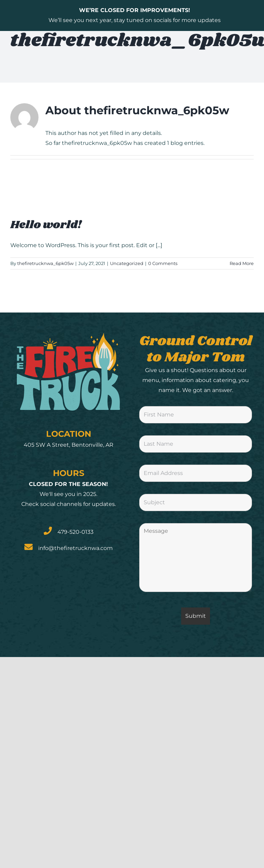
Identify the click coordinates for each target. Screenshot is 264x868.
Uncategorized (127, 263)
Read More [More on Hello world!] (242, 263)
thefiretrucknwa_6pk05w (45, 263)
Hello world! (46, 225)
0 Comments (163, 263)
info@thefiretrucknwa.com (75, 548)
